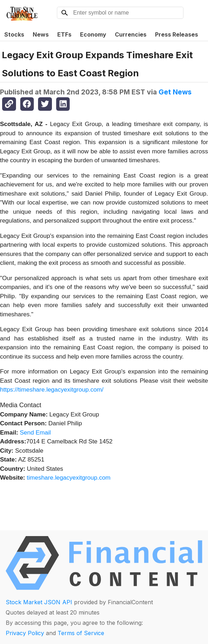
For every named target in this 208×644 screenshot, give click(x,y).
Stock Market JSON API (39, 602)
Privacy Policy (25, 633)
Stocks (14, 34)
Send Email (35, 433)
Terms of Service (81, 633)
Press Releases (177, 34)
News (41, 34)
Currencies (131, 34)
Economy (93, 34)
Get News (175, 92)
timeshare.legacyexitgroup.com (68, 478)
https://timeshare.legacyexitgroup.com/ (52, 390)
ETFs (64, 34)
